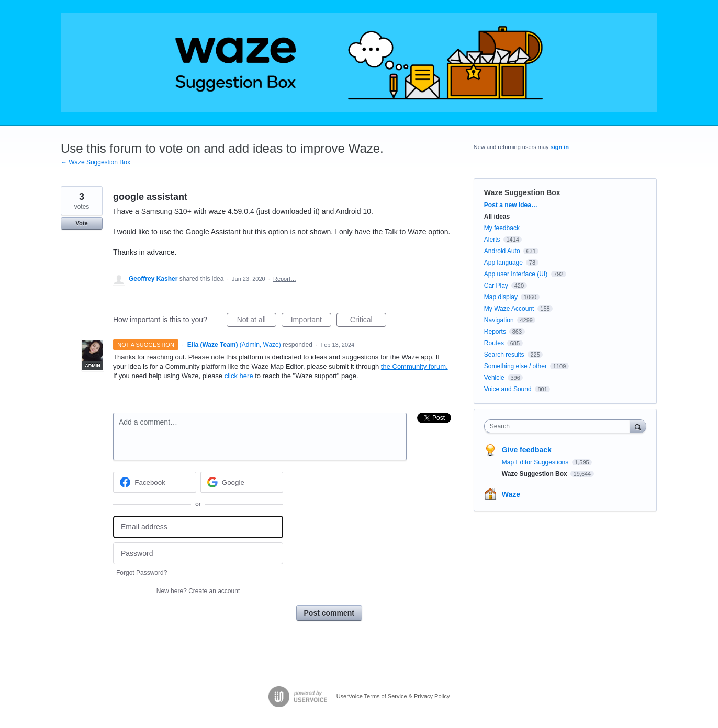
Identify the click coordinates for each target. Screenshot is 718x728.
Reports (495, 332)
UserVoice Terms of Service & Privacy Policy (393, 696)
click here (240, 376)
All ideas (497, 217)
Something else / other (515, 366)
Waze (511, 494)
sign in (560, 147)
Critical (368, 321)
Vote (81, 223)
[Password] (198, 554)
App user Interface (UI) (516, 274)
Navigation (499, 320)
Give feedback (527, 450)
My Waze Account (509, 309)
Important (311, 321)
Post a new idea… (511, 205)
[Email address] (198, 527)
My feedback (502, 228)
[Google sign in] (242, 482)
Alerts (492, 240)
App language (503, 263)
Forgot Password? (142, 573)
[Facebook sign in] (155, 482)
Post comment (329, 613)
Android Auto (502, 251)
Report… (285, 279)
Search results (504, 355)
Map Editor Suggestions (536, 462)
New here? (198, 591)
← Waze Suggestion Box (96, 162)
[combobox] (560, 426)
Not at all (257, 321)
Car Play (496, 286)
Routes (494, 343)
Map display (501, 297)
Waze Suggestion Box (522, 192)
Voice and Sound (508, 389)
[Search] (638, 426)
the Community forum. (414, 366)
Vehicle (494, 378)
